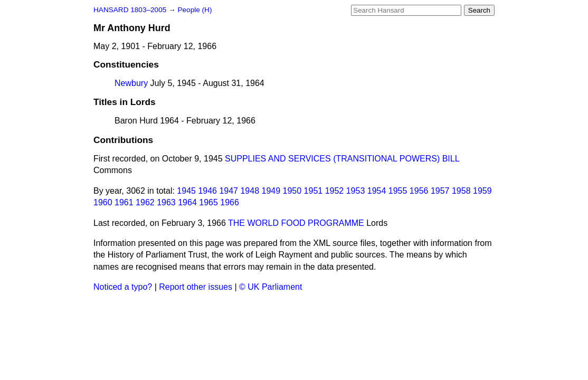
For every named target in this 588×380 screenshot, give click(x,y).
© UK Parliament (271, 287)
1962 (145, 202)
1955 (398, 191)
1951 (314, 191)
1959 (482, 191)
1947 (229, 191)
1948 (250, 191)
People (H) (195, 10)
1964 (187, 202)
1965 (208, 202)
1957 (440, 191)
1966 (230, 202)
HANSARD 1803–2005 (130, 10)
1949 (271, 191)
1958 (461, 191)
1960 (103, 202)
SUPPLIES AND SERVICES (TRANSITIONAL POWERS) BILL (342, 159)
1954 (377, 191)
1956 (419, 191)
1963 (166, 202)
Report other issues (196, 287)
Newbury (131, 83)
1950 (292, 191)
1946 (207, 191)
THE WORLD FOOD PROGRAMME (296, 223)
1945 (186, 191)
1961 (124, 202)
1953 (356, 191)
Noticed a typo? (123, 287)
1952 (335, 191)
